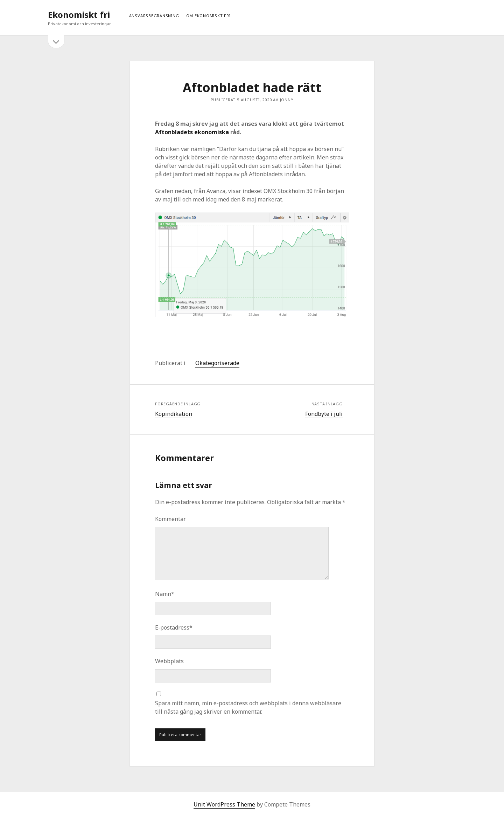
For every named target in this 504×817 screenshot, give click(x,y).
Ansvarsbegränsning (154, 16)
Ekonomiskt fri (79, 15)
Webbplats (169, 661)
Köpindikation (174, 414)
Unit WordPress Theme (224, 804)
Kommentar (170, 519)
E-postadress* (174, 627)
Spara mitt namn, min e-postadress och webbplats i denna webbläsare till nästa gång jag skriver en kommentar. (248, 707)
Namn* (165, 594)
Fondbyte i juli (324, 414)
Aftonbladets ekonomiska (192, 132)
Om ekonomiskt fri (208, 16)
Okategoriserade (217, 363)
